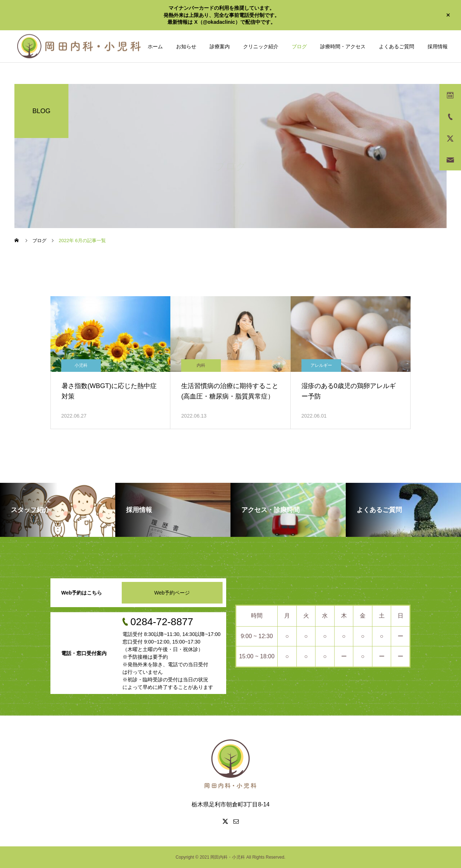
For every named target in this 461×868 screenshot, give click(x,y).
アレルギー (321, 365)
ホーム (155, 46)
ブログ (299, 46)
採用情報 (438, 46)
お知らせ (186, 46)
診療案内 (220, 46)
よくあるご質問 (397, 46)
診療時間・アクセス (343, 46)
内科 (201, 365)
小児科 (81, 365)
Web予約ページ (172, 593)
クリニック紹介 (261, 46)
